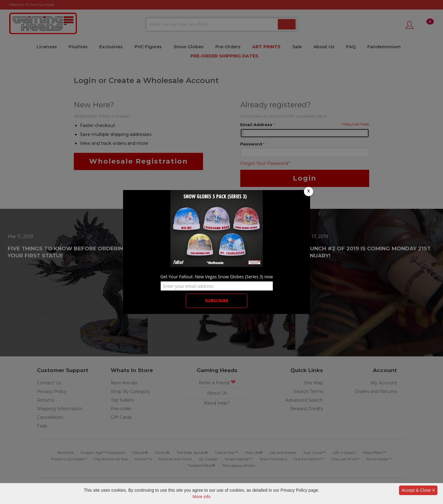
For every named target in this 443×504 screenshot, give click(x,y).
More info (202, 497)
